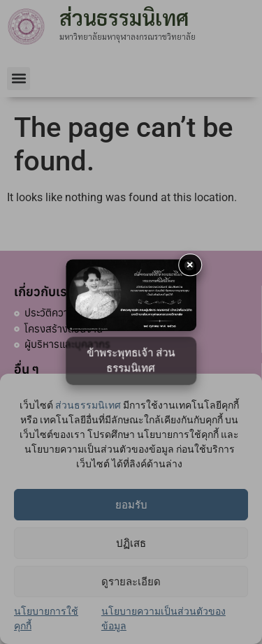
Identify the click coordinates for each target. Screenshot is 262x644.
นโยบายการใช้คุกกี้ (46, 619)
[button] (19, 79)
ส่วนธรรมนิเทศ (88, 405)
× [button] (190, 264)
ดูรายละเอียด (131, 582)
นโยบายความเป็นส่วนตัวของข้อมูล (163, 619)
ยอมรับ (131, 505)
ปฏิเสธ (131, 543)
